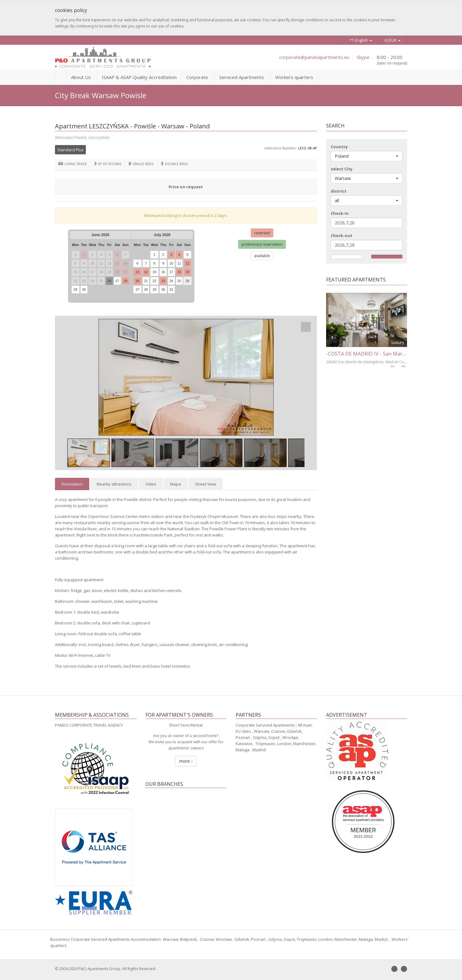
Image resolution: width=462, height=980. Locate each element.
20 (137, 281)
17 (171, 272)
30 (84, 290)
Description (72, 484)
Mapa (176, 484)
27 (117, 281)
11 (179, 263)
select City (342, 169)
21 (146, 281)
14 (146, 272)
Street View (206, 484)
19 (187, 272)
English (361, 40)
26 (109, 281)
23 (163, 281)
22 (154, 281)
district (339, 191)
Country (339, 147)
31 (171, 290)
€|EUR (393, 40)
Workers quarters (294, 77)
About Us (81, 77)
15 (154, 272)
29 (75, 290)
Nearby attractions (114, 484)
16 (163, 272)
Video (151, 484)
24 (171, 281)
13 (137, 272)
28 (125, 281)
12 (187, 263)
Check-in (340, 213)
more (186, 761)
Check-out (342, 236)
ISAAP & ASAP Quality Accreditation (139, 77)
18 (179, 272)
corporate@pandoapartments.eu (314, 57)
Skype (363, 57)
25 (179, 281)
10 (171, 263)
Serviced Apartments (242, 77)
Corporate (197, 77)
